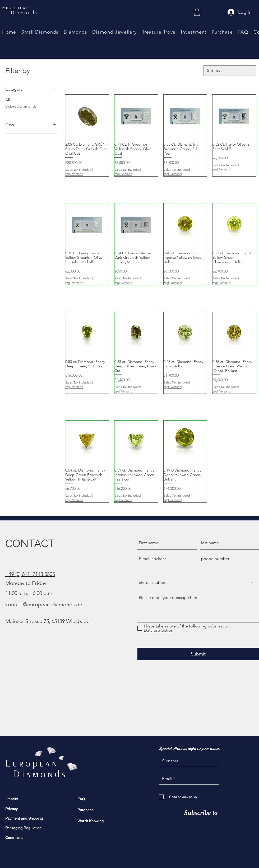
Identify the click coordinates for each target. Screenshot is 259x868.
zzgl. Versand (74, 174)
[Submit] (198, 654)
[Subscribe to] (201, 813)
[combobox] (230, 71)
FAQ (81, 799)
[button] (75, 32)
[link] (197, 12)
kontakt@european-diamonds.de (44, 604)
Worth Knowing (91, 821)
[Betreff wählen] (198, 583)
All (7, 100)
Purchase (85, 810)
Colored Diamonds (21, 106)
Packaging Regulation (23, 828)
